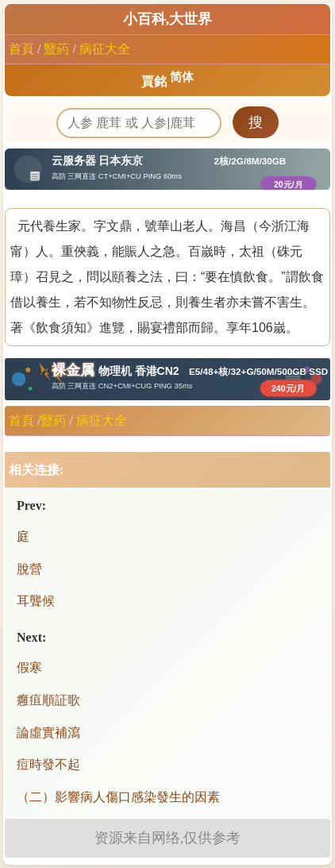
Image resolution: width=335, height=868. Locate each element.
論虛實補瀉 (48, 733)
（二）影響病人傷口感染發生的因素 (118, 797)
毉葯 (56, 49)
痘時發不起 (48, 764)
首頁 (21, 49)
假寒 (29, 667)
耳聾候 (36, 601)
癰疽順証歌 (48, 700)
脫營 (29, 569)
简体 (182, 77)
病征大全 (105, 49)
